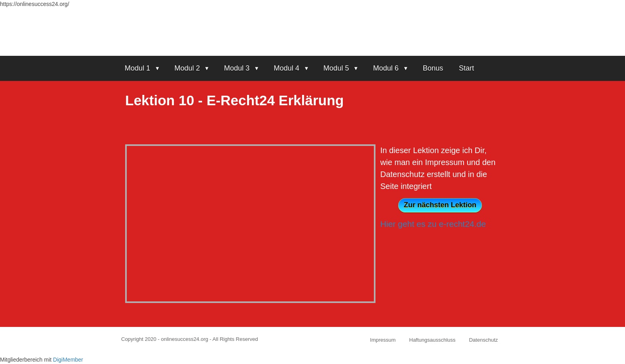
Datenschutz (483, 340)
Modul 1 (138, 68)
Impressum (383, 340)
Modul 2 (187, 68)
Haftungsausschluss (432, 340)
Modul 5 (336, 68)
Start (466, 68)
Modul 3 (237, 68)
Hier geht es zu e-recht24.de (433, 224)
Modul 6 (386, 68)
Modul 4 (287, 68)
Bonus (433, 68)
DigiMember (68, 360)
